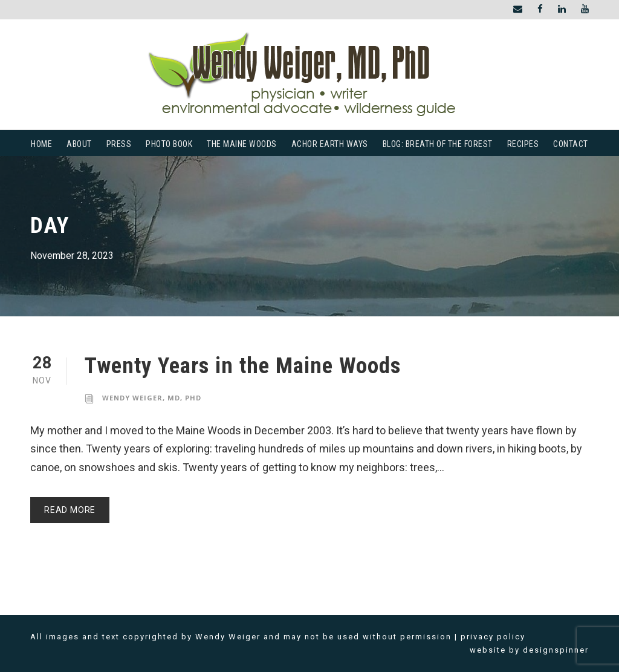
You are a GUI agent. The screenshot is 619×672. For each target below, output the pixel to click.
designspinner (556, 650)
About (79, 144)
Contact (571, 144)
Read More (70, 510)
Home (41, 144)
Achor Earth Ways (330, 144)
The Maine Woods (242, 144)
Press (119, 144)
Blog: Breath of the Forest (438, 144)
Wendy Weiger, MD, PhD (152, 398)
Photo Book (169, 144)
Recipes (523, 144)
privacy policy (493, 637)
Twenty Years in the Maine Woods (243, 366)
